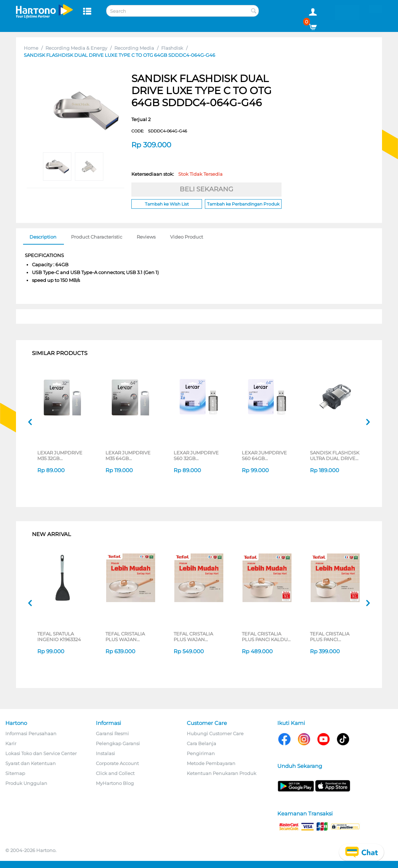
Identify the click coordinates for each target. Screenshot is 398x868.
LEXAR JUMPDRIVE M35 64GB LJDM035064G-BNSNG (128, 455)
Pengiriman (201, 753)
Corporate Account (117, 763)
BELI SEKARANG (206, 189)
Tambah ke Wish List (167, 204)
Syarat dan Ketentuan (31, 763)
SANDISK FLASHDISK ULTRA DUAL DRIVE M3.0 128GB (335, 455)
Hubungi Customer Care (215, 733)
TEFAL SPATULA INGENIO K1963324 (59, 637)
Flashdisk (172, 48)
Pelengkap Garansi (118, 743)
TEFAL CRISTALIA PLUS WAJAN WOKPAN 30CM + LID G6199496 (130, 637)
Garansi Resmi (112, 733)
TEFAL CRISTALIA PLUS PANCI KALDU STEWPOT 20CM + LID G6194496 (267, 637)
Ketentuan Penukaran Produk (222, 773)
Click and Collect (115, 773)
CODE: (159, 131)
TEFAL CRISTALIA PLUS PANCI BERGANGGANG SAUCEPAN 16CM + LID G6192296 (336, 637)
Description (43, 237)
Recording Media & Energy (76, 48)
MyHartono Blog (115, 783)
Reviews (146, 237)
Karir (11, 743)
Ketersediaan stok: (177, 174)
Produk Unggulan (26, 783)
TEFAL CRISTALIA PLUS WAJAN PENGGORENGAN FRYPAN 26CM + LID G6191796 (196, 637)
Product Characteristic (97, 237)
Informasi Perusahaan (31, 733)
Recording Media (134, 48)
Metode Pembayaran (211, 763)
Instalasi (105, 753)
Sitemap (15, 773)
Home (31, 48)
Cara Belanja (201, 743)
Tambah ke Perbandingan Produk (243, 204)
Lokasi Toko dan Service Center (41, 753)
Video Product (187, 237)
